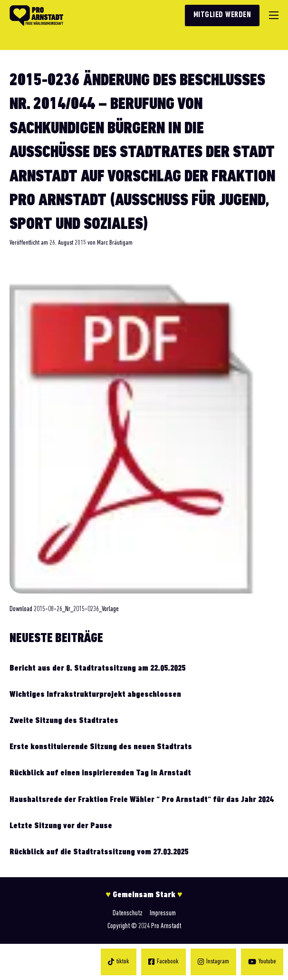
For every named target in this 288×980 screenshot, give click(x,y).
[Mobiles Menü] (274, 15)
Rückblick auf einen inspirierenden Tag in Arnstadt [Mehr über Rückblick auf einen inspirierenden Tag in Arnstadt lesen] (100, 773)
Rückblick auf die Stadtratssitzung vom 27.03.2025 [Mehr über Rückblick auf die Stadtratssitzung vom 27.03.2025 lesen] (99, 852)
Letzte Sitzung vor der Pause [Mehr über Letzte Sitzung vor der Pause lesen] (61, 826)
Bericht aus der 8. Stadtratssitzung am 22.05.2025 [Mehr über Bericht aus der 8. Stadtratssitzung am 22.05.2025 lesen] (97, 668)
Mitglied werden (222, 15)
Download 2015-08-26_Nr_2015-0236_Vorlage (64, 609)
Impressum (163, 913)
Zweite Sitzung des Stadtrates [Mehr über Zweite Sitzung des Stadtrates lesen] (64, 721)
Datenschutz (128, 913)
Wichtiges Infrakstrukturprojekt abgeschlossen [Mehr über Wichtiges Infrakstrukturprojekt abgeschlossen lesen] (95, 695)
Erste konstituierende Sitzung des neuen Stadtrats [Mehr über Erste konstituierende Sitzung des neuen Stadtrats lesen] (101, 747)
